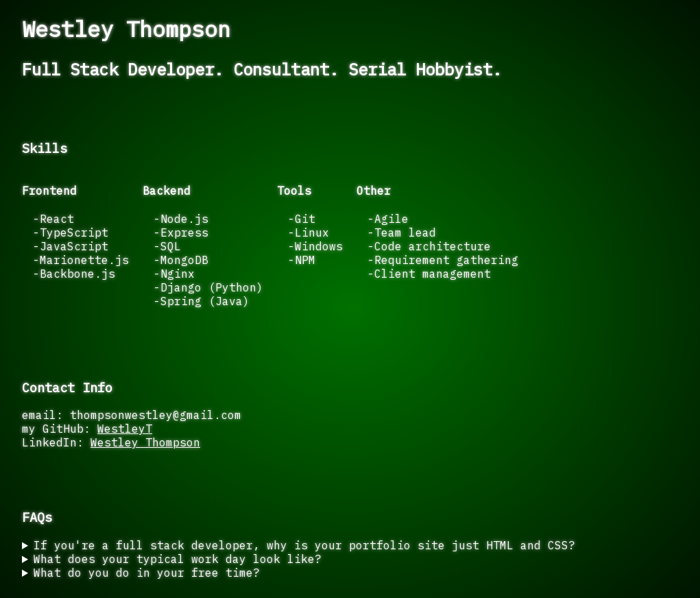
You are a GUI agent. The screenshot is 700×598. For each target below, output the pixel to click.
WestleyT (125, 429)
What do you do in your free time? (147, 573)
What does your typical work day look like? (178, 559)
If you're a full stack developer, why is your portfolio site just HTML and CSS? (304, 545)
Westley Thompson (145, 442)
